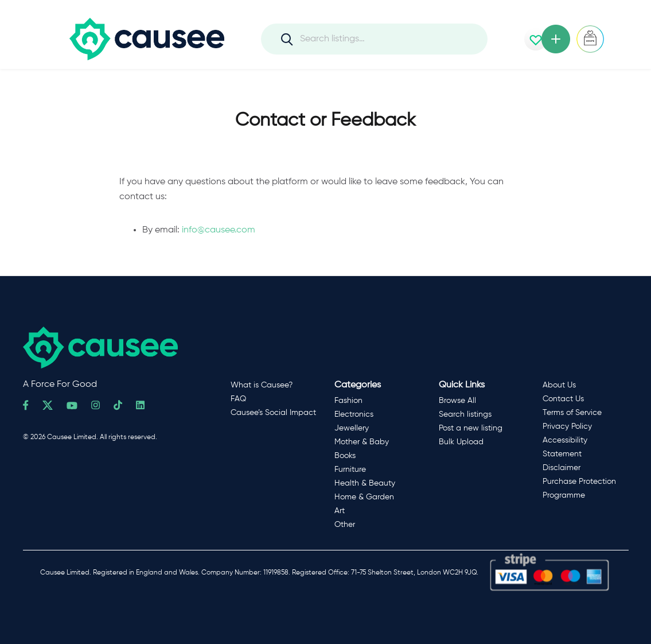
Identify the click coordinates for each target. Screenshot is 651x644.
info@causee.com (219, 230)
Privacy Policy (567, 426)
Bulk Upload (461, 442)
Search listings (465, 414)
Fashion (348, 401)
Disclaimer (562, 468)
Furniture (350, 470)
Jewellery (352, 428)
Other (345, 525)
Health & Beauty (365, 483)
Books (345, 456)
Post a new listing (471, 428)
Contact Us (563, 399)
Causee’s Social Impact (273, 413)
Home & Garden (364, 497)
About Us (559, 385)
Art (340, 511)
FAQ (238, 399)
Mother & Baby (362, 442)
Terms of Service (572, 413)
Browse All (457, 401)
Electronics (354, 414)
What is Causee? (262, 385)
